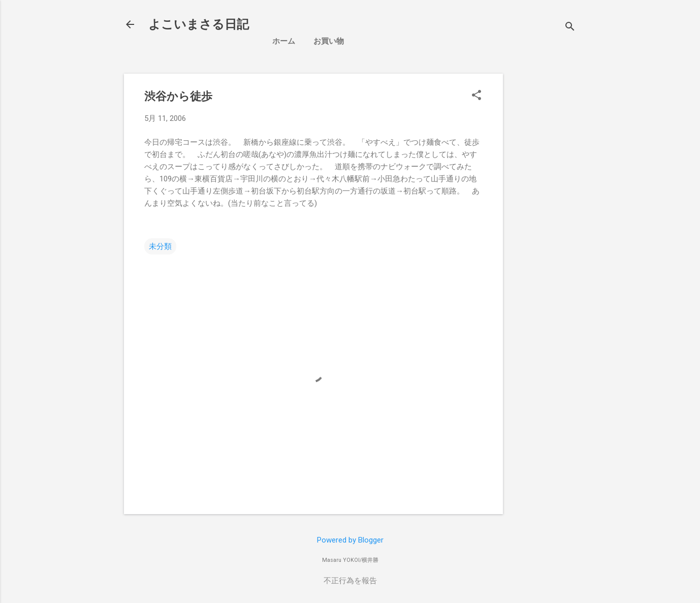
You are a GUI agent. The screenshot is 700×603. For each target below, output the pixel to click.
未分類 (160, 246)
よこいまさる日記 (199, 24)
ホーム (284, 41)
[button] (476, 96)
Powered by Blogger (350, 540)
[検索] (570, 28)
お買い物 (329, 41)
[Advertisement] (596, 145)
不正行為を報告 (350, 581)
